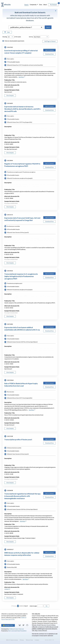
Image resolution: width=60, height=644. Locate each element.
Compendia (33, 5)
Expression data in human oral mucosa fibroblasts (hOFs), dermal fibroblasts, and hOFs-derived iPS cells (23, 109)
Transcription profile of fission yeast (18, 440)
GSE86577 (7, 589)
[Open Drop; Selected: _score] (41, 37)
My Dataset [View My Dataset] (53, 5)
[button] (42, 27)
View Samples (10, 95)
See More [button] (22, 77)
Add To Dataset (49, 50)
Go (46, 606)
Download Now (49, 54)
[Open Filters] (7, 32)
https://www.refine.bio (41, 631)
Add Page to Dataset (50, 41)
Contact (37, 640)
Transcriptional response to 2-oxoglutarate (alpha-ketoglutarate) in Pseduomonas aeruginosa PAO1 (21, 276)
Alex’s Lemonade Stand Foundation (17, 631)
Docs (41, 5)
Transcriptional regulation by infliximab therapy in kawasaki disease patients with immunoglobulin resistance (22, 496)
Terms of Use (29, 640)
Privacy (22, 640)
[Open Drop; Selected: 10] (11, 37)
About (45, 5)
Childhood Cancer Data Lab (16, 629)
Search (26, 5)
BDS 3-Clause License (12, 640)
